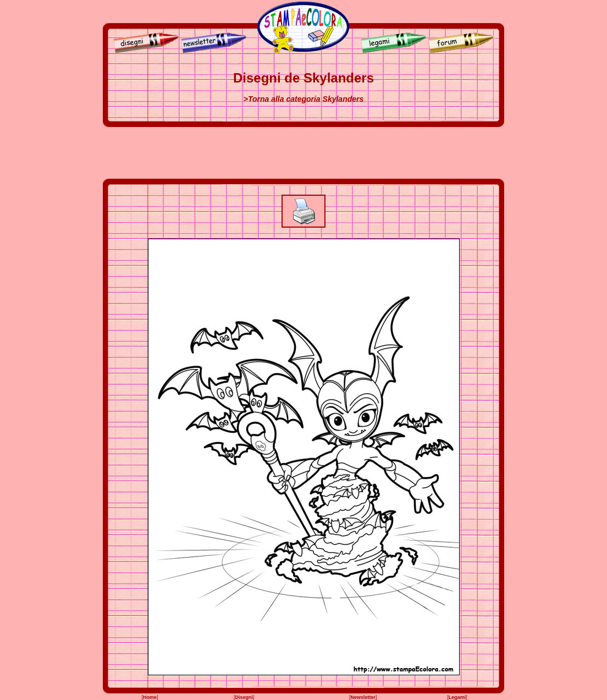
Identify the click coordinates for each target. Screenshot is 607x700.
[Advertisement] (304, 153)
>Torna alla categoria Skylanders (304, 99)
